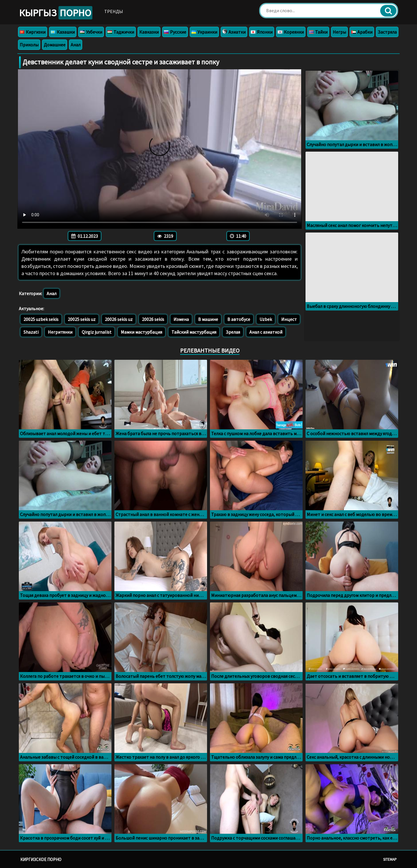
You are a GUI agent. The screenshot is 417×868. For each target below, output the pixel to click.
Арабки (362, 32)
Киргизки (33, 32)
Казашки (63, 32)
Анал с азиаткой (266, 332)
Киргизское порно (41, 859)
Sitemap (390, 859)
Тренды (114, 11)
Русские (175, 32)
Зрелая (233, 332)
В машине (208, 319)
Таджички (121, 32)
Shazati (31, 332)
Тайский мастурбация (194, 332)
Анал (76, 45)
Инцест (289, 319)
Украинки (204, 32)
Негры (339, 32)
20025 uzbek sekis (41, 319)
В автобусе (239, 319)
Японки (262, 32)
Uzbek (266, 319)
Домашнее (55, 45)
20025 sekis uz (82, 319)
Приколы (29, 45)
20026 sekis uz (119, 319)
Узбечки (91, 32)
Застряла (387, 32)
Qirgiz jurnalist (97, 332)
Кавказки (149, 32)
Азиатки (234, 32)
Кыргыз (56, 13)
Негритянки (60, 332)
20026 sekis (153, 319)
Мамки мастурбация (141, 332)
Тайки (318, 32)
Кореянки (291, 32)
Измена (181, 319)
